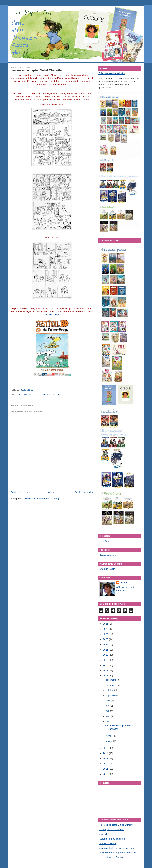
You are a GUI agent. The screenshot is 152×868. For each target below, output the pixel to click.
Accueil (52, 492)
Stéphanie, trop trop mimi (112, 839)
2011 (106, 769)
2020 (106, 655)
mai (108, 711)
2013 (106, 758)
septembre (112, 695)
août (108, 701)
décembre (111, 680)
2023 (106, 639)
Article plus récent (20, 492)
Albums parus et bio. (112, 73)
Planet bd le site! (108, 843)
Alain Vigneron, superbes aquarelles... (119, 853)
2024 (106, 634)
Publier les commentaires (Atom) (42, 499)
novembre (111, 685)
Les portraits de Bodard (111, 857)
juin (108, 706)
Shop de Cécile (107, 569)
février (109, 736)
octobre (110, 690)
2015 (106, 748)
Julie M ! (104, 834)
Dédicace (48, 394)
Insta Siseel (105, 541)
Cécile (124, 582)
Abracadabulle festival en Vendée (117, 848)
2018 (106, 665)
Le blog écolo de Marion (112, 829)
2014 (106, 753)
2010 (106, 774)
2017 (106, 671)
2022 (106, 645)
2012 (106, 764)
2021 (106, 650)
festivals (56, 394)
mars (109, 721)
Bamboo (38, 394)
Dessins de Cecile (109, 555)
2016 (106, 676)
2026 (106, 624)
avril (108, 716)
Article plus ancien (84, 492)
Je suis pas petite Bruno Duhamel (117, 825)
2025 (106, 629)
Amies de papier (26, 394)
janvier (110, 741)
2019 (106, 660)
